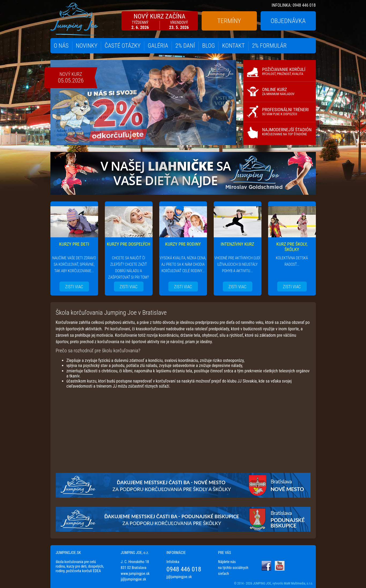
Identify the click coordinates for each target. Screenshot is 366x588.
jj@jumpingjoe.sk (133, 579)
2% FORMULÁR (269, 46)
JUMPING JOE (262, 583)
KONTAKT (233, 46)
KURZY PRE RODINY (183, 244)
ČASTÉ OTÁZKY (123, 46)
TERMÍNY (229, 21)
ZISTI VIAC (74, 287)
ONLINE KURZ (278, 91)
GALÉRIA (158, 46)
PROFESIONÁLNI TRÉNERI (286, 111)
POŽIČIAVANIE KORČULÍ (284, 71)
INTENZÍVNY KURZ (237, 244)
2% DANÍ (185, 46)
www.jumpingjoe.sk (135, 574)
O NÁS (61, 46)
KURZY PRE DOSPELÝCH (129, 244)
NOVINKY (87, 46)
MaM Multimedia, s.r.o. (299, 583)
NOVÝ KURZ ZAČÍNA (160, 21)
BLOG (208, 46)
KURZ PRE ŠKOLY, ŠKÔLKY (292, 247)
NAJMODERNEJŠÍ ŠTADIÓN (287, 132)
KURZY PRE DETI (74, 244)
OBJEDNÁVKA (288, 21)
